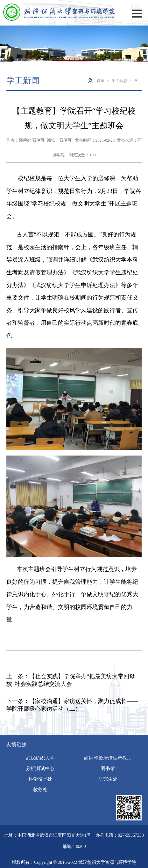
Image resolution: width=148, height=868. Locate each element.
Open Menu (137, 14)
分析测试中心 (40, 768)
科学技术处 (40, 779)
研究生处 (108, 779)
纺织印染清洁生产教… (108, 758)
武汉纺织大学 (40, 758)
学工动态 (119, 81)
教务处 (40, 790)
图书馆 (108, 768)
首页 (101, 81)
